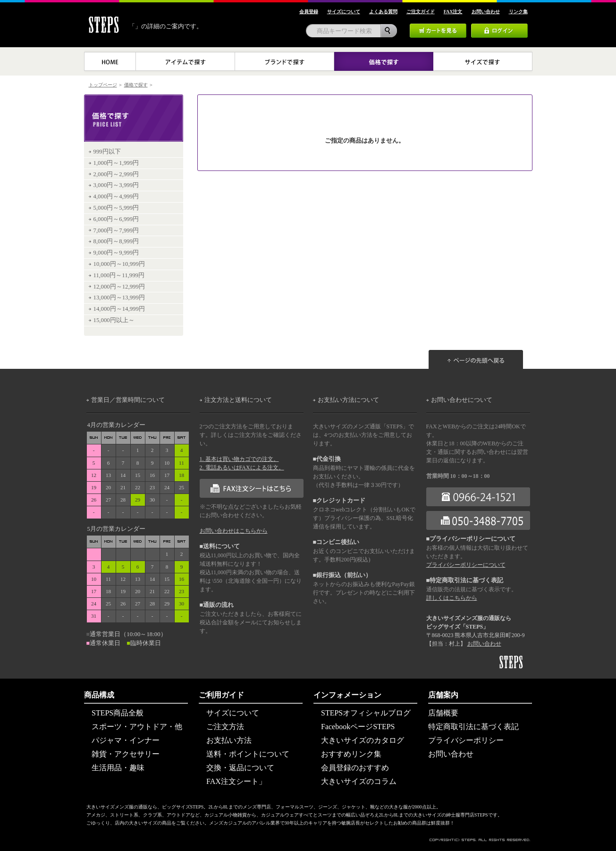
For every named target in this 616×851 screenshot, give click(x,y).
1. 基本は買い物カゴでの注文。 (239, 459)
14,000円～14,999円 (119, 309)
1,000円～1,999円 (116, 163)
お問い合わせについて (462, 400)
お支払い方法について (348, 400)
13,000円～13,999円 (119, 298)
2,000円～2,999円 (116, 174)
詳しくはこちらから (452, 598)
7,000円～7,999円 (116, 230)
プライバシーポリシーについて (466, 565)
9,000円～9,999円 (116, 253)
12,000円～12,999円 (119, 287)
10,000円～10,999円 (119, 264)
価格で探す (136, 85)
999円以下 (107, 152)
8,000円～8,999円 (116, 241)
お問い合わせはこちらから (234, 531)
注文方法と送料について (238, 400)
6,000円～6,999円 (116, 219)
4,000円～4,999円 (116, 196)
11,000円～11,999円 (119, 275)
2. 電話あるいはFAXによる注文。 (242, 468)
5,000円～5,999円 (116, 208)
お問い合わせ (484, 644)
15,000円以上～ (114, 320)
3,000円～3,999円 (116, 185)
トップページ (103, 85)
